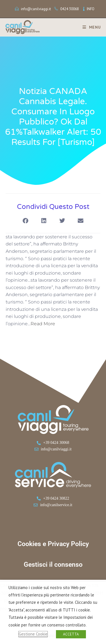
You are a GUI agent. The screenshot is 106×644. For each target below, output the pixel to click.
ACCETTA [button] (71, 634)
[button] (26, 221)
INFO (91, 9)
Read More (43, 324)
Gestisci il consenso (53, 565)
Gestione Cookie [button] (33, 634)
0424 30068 (70, 9)
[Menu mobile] (90, 27)
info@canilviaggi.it (36, 9)
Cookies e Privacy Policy (53, 544)
